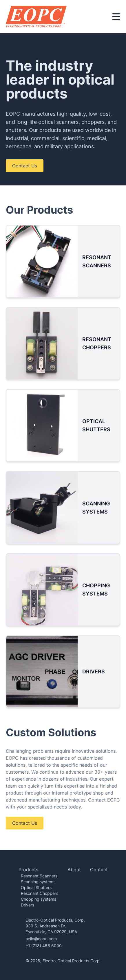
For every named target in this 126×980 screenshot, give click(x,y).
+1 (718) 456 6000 (44, 946)
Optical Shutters (36, 887)
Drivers (28, 905)
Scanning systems (38, 882)
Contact (99, 870)
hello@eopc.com (41, 939)
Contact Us (25, 166)
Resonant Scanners (39, 876)
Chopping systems (39, 899)
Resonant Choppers (40, 893)
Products (28, 870)
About (74, 870)
